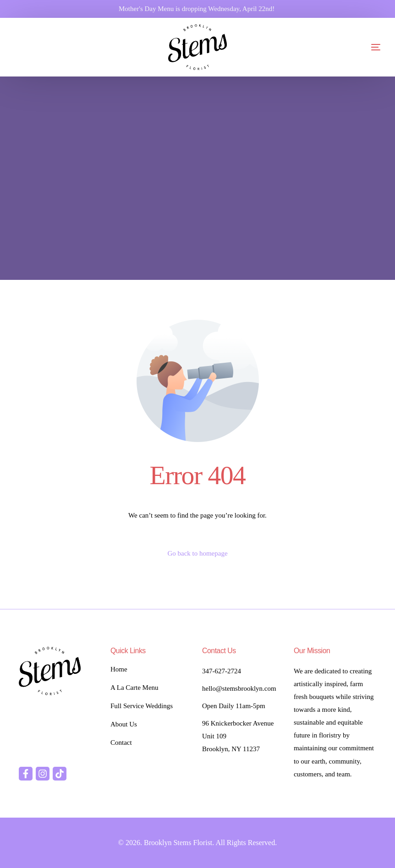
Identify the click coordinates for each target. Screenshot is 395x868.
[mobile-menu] (357, 47)
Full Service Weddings (142, 706)
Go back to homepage (197, 553)
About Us (124, 724)
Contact (121, 742)
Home (119, 669)
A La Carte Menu (134, 688)
